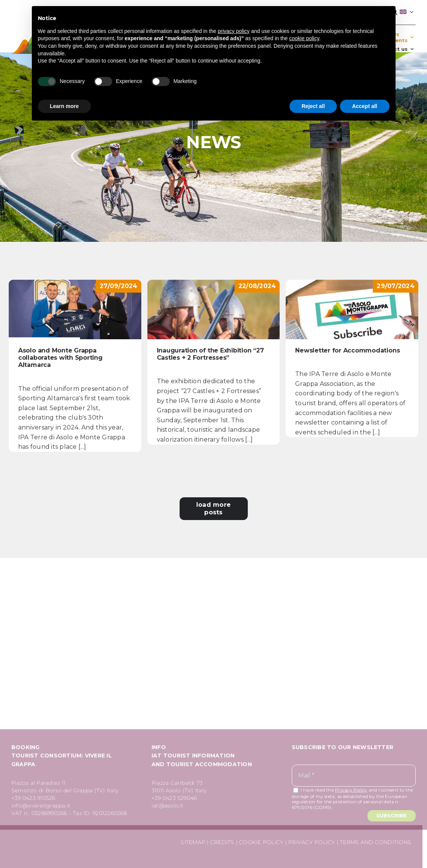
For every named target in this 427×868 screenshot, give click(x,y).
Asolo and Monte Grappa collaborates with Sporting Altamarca (60, 358)
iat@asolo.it (168, 807)
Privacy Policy (351, 792)
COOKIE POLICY (259, 842)
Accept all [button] (364, 106)
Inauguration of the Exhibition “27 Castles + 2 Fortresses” (210, 354)
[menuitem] (407, 12)
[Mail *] (354, 778)
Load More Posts (213, 508)
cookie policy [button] (304, 38)
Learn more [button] (64, 106)
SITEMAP (191, 842)
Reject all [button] (313, 106)
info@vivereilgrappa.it (41, 807)
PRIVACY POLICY (310, 842)
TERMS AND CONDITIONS (374, 842)
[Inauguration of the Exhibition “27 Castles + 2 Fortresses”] (214, 309)
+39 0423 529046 (174, 800)
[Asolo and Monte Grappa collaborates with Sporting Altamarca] (75, 309)
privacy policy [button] (234, 31)
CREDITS (220, 842)
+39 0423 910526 (33, 800)
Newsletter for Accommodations (347, 350)
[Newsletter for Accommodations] (352, 309)
